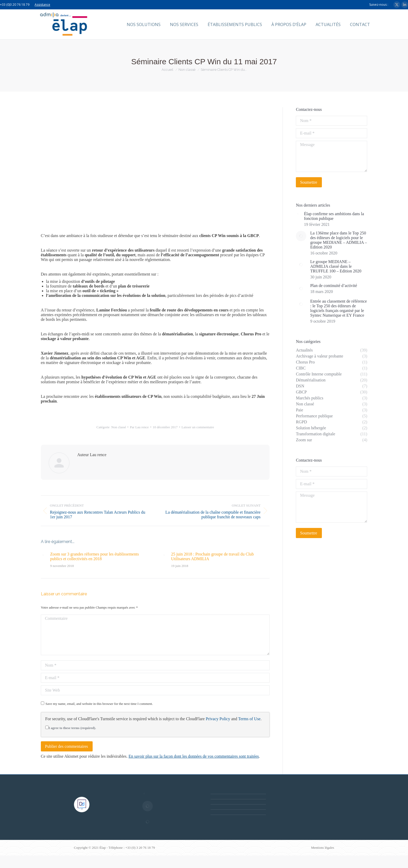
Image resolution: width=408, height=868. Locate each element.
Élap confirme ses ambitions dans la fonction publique (334, 216)
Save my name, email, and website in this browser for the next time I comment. (99, 704)
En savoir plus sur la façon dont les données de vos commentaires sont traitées (194, 756)
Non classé (119, 427)
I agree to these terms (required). (71, 728)
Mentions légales (323, 848)
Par (139, 427)
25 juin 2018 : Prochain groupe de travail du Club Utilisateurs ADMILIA (213, 556)
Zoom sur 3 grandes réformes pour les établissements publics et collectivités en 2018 (95, 556)
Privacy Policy (218, 719)
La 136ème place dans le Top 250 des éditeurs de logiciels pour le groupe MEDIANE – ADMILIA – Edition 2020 (339, 240)
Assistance (42, 5)
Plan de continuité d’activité (334, 286)
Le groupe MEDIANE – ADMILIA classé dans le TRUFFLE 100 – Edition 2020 (336, 266)
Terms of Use (249, 719)
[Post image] (43, 555)
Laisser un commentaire (198, 427)
